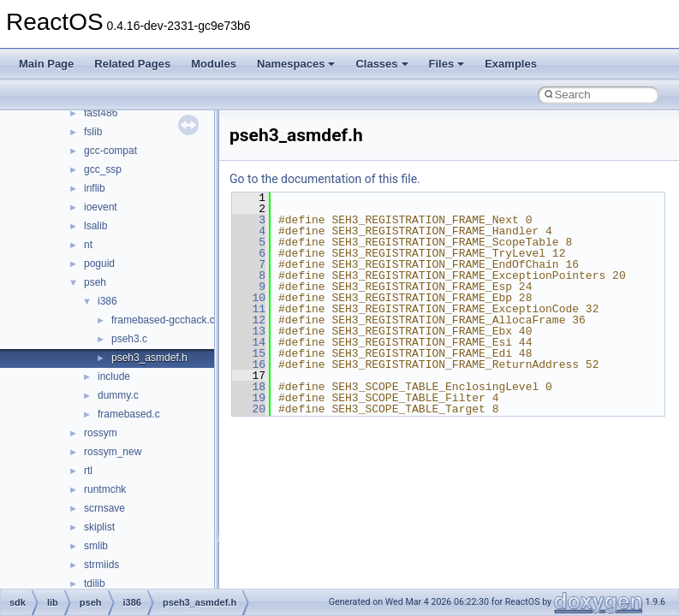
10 (249, 298)
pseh (95, 282)
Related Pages (132, 64)
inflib (95, 188)
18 (249, 387)
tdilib (95, 583)
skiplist (99, 527)
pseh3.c (129, 339)
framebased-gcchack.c (163, 320)
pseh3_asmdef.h (149, 358)
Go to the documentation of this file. (325, 179)
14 (249, 342)
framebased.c (129, 414)
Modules (214, 64)
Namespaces (296, 64)
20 (249, 409)
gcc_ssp (103, 169)
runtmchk (105, 489)
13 (249, 331)
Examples (511, 64)
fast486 (101, 113)
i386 (107, 301)
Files (447, 64)
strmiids (101, 565)
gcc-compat (110, 151)
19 (249, 398)
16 (249, 364)
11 (249, 309)
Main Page (46, 64)
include (114, 376)
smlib (96, 546)
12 (249, 320)
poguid (99, 264)
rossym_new (113, 452)
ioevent (101, 207)
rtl (88, 471)
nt (88, 245)
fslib (93, 132)
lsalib (95, 226)
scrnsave (104, 508)
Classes (381, 64)
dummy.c (118, 395)
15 (249, 353)
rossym (101, 433)
